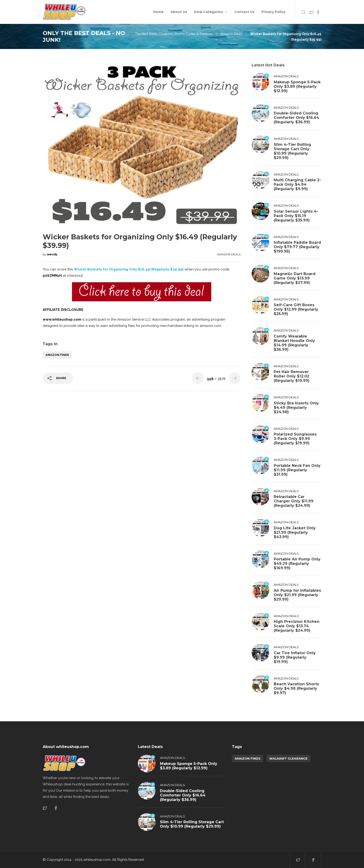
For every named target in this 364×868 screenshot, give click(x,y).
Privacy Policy (273, 12)
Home (158, 12)
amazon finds (57, 355)
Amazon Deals (231, 34)
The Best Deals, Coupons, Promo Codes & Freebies (174, 34)
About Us (179, 12)
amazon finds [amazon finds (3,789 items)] (248, 758)
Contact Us (244, 12)
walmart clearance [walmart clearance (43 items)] (288, 758)
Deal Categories (208, 12)
